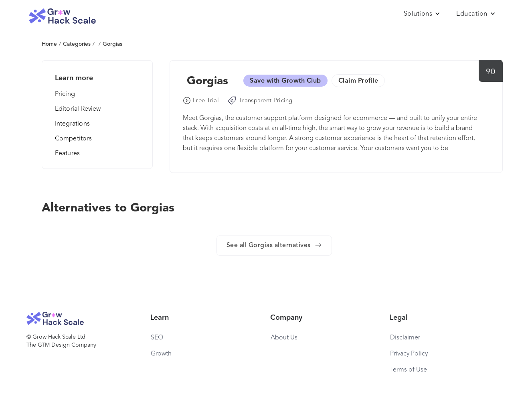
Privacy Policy (409, 354)
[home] (63, 16)
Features (68, 154)
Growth (161, 354)
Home (49, 44)
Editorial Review (78, 109)
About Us (284, 338)
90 (491, 72)
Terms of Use (409, 370)
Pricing (65, 94)
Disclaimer (405, 338)
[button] (422, 14)
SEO (157, 338)
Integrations (72, 124)
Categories (77, 44)
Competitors (73, 139)
